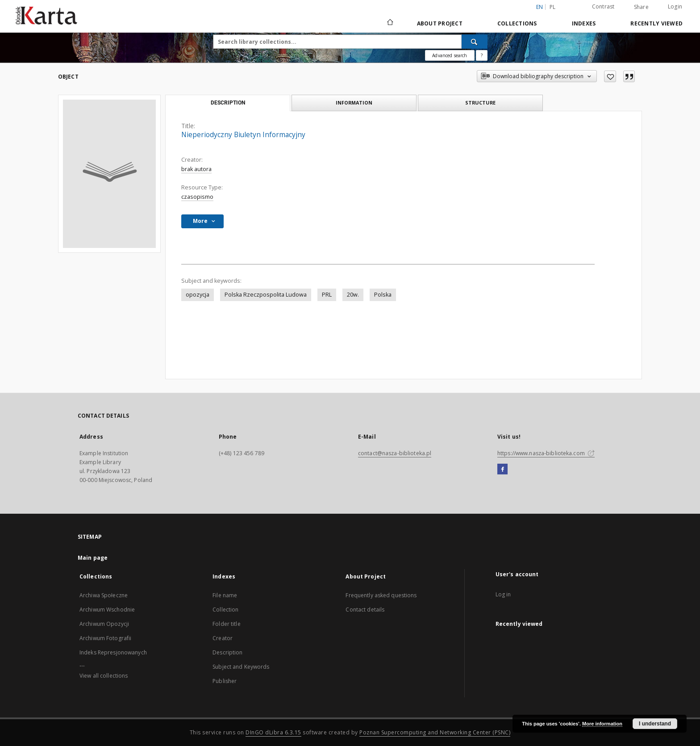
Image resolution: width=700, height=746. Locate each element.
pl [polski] (553, 7)
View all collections (104, 676)
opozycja (198, 295)
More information (602, 724)
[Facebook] (502, 469)
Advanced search (450, 55)
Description (227, 652)
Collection (225, 610)
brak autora (196, 169)
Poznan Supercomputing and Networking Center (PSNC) (435, 732)
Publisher (225, 681)
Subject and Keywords (241, 667)
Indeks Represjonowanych (113, 652)
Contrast (603, 6)
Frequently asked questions (381, 595)
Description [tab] (228, 103)
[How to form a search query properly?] (482, 55)
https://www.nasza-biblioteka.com (546, 453)
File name (225, 595)
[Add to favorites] (610, 76)
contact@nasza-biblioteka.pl (395, 453)
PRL (327, 295)
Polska (383, 295)
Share (641, 7)
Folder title (226, 624)
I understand (655, 724)
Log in (503, 594)
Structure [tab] (480, 103)
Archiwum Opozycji (104, 624)
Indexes (584, 23)
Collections (517, 23)
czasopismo (197, 197)
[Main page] (390, 23)
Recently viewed (656, 23)
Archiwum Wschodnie (107, 610)
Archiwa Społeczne (104, 595)
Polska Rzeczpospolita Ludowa (266, 295)
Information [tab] (354, 103)
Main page (93, 558)
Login (675, 6)
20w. (353, 295)
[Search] (475, 42)
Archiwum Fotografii (105, 638)
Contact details (365, 610)
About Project (440, 23)
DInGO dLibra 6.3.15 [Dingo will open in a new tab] (273, 732)
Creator (223, 638)
